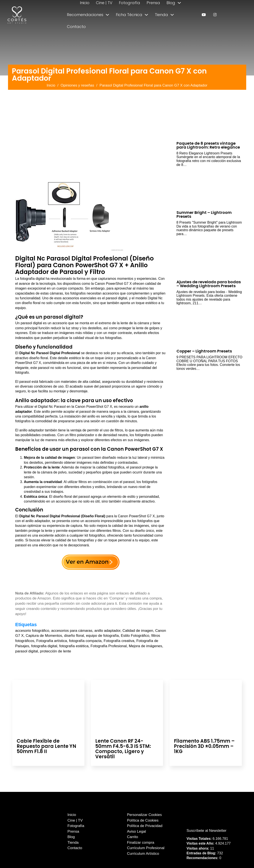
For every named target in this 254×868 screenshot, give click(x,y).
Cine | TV (104, 3)
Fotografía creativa (119, 641)
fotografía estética (74, 646)
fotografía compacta (85, 641)
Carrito (133, 837)
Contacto (76, 27)
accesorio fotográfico (32, 631)
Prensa (153, 3)
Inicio (85, 3)
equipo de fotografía (102, 636)
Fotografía (129, 3)
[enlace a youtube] (204, 15)
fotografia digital (44, 646)
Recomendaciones (85, 15)
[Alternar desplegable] (179, 3)
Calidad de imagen (138, 631)
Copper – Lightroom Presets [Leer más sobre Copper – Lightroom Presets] (204, 351)
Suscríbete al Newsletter (207, 831)
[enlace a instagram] (215, 15)
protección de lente (56, 651)
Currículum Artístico (143, 854)
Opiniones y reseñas (77, 85)
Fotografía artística (52, 641)
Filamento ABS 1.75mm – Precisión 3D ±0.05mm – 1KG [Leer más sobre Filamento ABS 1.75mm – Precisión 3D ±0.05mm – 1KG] (204, 746)
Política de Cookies (143, 820)
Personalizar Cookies (145, 815)
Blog (171, 3)
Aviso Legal (137, 831)
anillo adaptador (107, 631)
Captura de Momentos (44, 636)
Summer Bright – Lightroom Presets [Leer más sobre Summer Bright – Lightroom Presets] (204, 214)
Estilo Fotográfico (135, 636)
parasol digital (27, 651)
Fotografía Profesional (109, 646)
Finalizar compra (141, 843)
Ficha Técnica (129, 15)
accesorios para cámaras (72, 631)
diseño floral (74, 636)
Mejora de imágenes (146, 646)
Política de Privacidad (145, 826)
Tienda (161, 15)
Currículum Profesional (146, 848)
